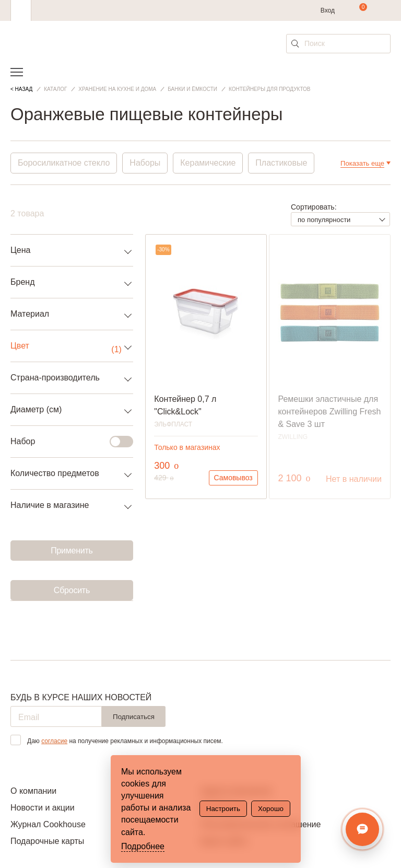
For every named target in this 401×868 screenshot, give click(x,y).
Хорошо (271, 809)
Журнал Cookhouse (48, 824)
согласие (54, 741)
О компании (33, 791)
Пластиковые (281, 163)
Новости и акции (43, 808)
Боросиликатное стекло (64, 163)
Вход (328, 10)
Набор (66, 442)
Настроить (223, 809)
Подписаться (134, 717)
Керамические (208, 163)
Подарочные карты (47, 841)
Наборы (145, 163)
